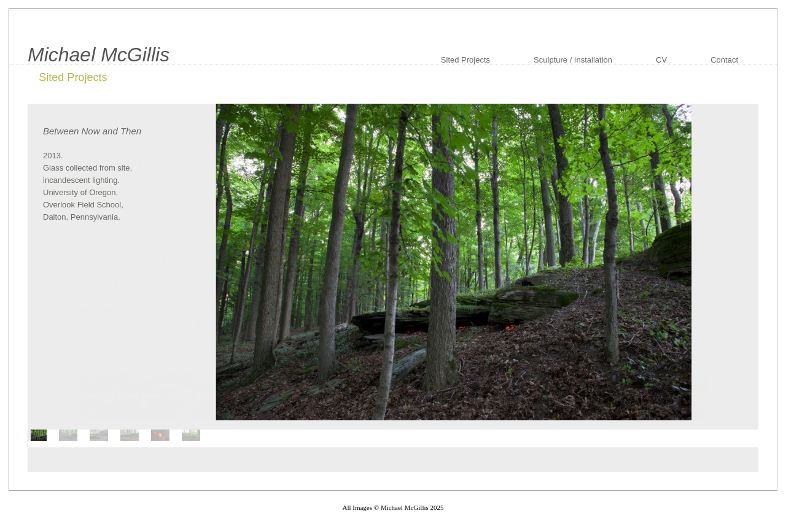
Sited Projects (465, 60)
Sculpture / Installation (573, 60)
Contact (724, 60)
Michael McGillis (99, 55)
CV (661, 60)
